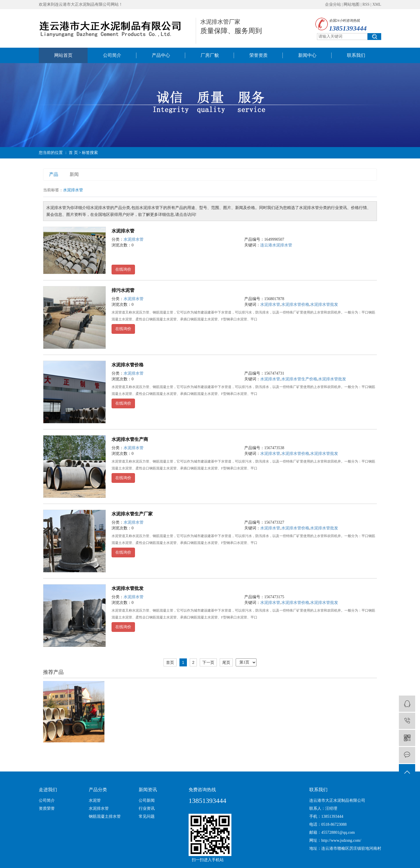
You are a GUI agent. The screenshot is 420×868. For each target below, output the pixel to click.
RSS (366, 4)
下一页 (208, 662)
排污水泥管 (123, 290)
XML (377, 4)
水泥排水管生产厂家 (132, 514)
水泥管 (95, 800)
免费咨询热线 (202, 790)
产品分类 (98, 790)
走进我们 (48, 790)
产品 (54, 174)
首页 (170, 662)
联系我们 (356, 55)
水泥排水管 (123, 231)
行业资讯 (147, 808)
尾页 (226, 662)
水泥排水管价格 (295, 305)
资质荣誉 (47, 808)
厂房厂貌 (210, 55)
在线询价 (123, 269)
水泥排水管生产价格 (299, 379)
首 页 (73, 153)
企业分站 (333, 4)
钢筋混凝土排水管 (105, 816)
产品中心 (161, 55)
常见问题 (147, 816)
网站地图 (352, 4)
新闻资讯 (148, 790)
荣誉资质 (259, 55)
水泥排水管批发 (324, 305)
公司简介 (112, 55)
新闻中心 (307, 55)
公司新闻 (147, 800)
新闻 (74, 174)
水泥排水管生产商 (130, 439)
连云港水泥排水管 (276, 245)
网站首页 (63, 55)
